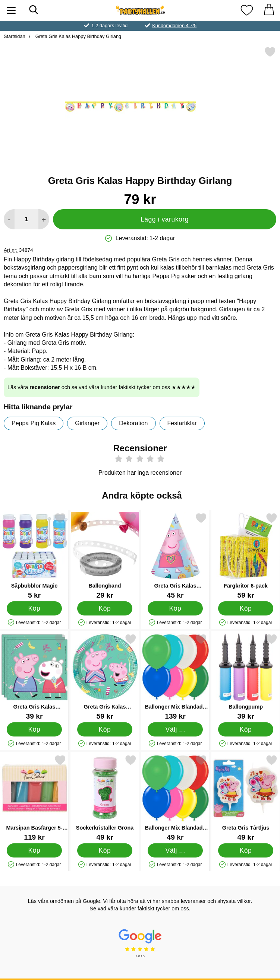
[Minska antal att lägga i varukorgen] (9, 219)
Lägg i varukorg (165, 219)
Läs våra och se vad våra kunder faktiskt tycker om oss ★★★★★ (102, 387)
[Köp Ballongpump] (246, 729)
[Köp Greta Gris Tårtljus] (246, 850)
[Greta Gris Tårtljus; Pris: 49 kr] (246, 798)
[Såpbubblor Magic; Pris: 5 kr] (34, 556)
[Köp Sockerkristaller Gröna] (105, 850)
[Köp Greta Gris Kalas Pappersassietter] (105, 729)
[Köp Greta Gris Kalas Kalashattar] (175, 608)
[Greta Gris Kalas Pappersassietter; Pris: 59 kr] (105, 677)
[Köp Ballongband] (105, 608)
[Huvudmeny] (11, 10)
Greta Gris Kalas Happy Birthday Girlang (78, 36)
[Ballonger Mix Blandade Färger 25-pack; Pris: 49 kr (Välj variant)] (175, 798)
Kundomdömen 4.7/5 (174, 26)
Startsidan (15, 36)
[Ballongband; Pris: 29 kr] (105, 556)
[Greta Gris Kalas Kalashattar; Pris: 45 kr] (175, 556)
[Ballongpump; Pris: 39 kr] (246, 677)
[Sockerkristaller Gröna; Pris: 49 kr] (105, 798)
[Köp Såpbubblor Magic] (34, 608)
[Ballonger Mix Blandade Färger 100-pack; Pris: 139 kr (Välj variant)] (175, 677)
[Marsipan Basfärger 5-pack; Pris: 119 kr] (34, 798)
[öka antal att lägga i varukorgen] (44, 219)
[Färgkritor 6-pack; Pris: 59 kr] (246, 556)
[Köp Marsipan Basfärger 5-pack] (34, 850)
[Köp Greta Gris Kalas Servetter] (34, 729)
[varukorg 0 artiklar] (269, 10)
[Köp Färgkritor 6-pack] (246, 608)
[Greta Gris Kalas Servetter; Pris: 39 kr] (34, 677)
